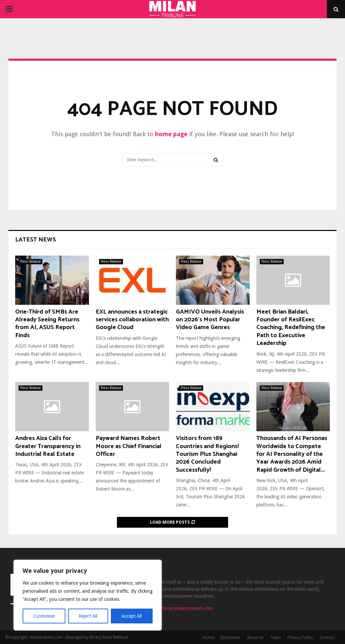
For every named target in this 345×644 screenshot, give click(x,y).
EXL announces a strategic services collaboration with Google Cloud (132, 320)
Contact (327, 638)
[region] (88, 595)
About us (255, 638)
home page (171, 134)
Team (275, 638)
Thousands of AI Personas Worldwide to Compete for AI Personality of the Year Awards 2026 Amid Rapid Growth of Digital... (292, 454)
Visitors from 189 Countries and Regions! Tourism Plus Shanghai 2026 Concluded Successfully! (207, 454)
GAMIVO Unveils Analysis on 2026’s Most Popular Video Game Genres (210, 320)
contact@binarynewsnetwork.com (178, 608)
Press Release (30, 261)
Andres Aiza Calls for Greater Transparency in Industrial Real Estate (48, 446)
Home (208, 638)
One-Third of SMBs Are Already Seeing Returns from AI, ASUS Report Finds (47, 324)
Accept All (132, 616)
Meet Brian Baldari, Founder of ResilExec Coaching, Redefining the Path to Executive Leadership (291, 328)
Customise (44, 616)
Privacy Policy (300, 638)
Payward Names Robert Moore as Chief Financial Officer (129, 446)
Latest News (36, 240)
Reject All (88, 616)
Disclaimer (230, 638)
